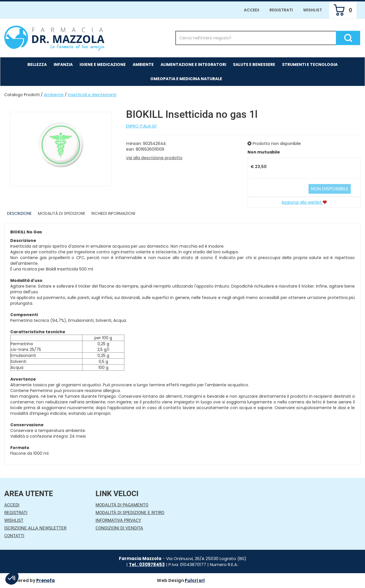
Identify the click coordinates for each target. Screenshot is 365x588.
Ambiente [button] (143, 64)
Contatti (14, 536)
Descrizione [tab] (19, 213)
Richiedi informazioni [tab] (113, 213)
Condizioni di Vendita (119, 528)
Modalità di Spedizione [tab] (62, 213)
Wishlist (313, 10)
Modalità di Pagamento (122, 505)
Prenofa (45, 580)
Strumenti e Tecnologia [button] (310, 64)
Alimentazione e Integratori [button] (193, 64)
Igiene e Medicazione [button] (103, 64)
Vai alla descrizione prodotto (154, 158)
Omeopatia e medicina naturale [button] (186, 79)
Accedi (252, 10)
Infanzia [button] (63, 64)
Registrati (281, 10)
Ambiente (54, 95)
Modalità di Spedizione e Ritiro (130, 513)
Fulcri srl (195, 580)
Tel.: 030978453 (147, 564)
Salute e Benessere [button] (254, 64)
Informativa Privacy (118, 520)
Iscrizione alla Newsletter (35, 528)
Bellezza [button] (37, 64)
